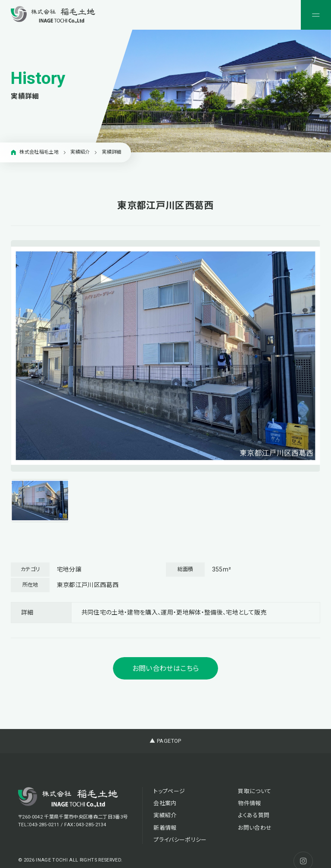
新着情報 (165, 828)
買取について (254, 791)
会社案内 (165, 803)
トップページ (169, 791)
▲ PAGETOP (165, 741)
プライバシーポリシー (180, 840)
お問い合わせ (255, 828)
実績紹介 (165, 815)
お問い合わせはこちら (165, 669)
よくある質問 (254, 815)
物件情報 (249, 803)
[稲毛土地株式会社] (53, 15)
